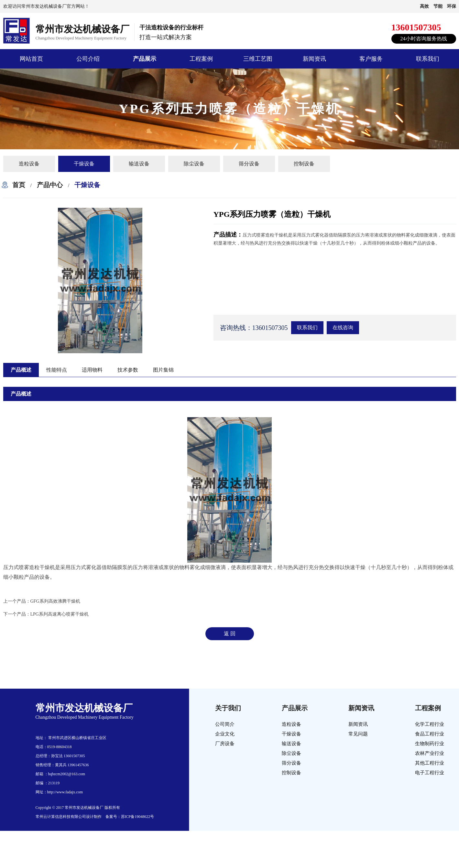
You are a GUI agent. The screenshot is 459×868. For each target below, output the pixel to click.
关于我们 (228, 708)
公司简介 (225, 724)
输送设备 (139, 164)
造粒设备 (29, 164)
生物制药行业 (430, 744)
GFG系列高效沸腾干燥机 (55, 601)
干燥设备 (84, 164)
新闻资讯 (314, 59)
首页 (19, 185)
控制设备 (304, 164)
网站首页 (31, 59)
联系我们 (428, 59)
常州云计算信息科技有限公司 (61, 817)
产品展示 (145, 59)
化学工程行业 (430, 724)
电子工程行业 (430, 773)
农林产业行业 (430, 753)
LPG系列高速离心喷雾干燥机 (60, 614)
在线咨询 (343, 328)
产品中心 (50, 185)
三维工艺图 (258, 59)
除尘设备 (194, 164)
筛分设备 (249, 164)
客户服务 (371, 59)
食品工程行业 (430, 734)
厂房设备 (225, 744)
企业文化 (225, 734)
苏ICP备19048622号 (138, 817)
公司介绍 (88, 59)
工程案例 (201, 59)
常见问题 (358, 734)
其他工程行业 (430, 763)
